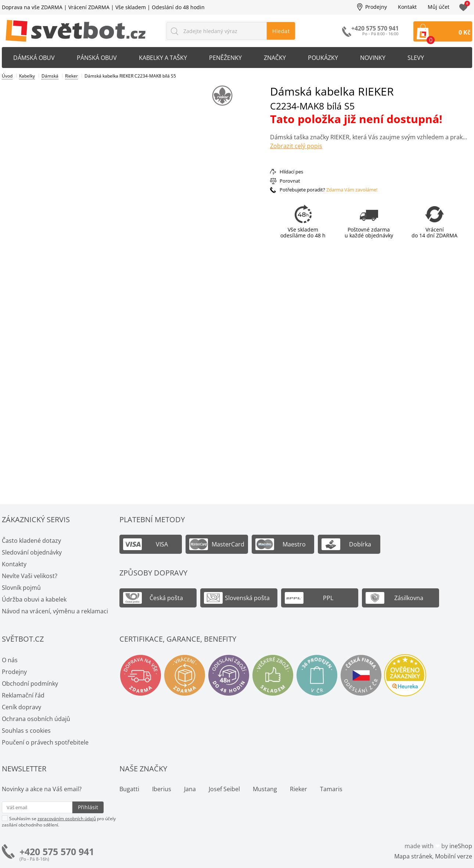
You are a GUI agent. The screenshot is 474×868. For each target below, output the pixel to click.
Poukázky (323, 58)
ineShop (461, 846)
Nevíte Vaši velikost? (30, 576)
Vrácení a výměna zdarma (185, 675)
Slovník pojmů (21, 588)
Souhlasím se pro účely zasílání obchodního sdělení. (59, 822)
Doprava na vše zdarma (141, 675)
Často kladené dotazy (31, 541)
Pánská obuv (97, 58)
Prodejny (376, 7)
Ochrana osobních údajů (36, 719)
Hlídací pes (291, 172)
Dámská (50, 76)
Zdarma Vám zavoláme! (352, 190)
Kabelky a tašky (163, 58)
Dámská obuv (34, 58)
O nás (10, 660)
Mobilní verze (454, 856)
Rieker (71, 76)
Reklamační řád (23, 695)
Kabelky (27, 76)
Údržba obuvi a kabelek (34, 599)
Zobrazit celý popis (296, 146)
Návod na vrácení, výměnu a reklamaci (55, 611)
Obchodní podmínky (30, 684)
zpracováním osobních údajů (67, 819)
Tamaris (331, 789)
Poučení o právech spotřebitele (45, 742)
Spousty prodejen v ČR (317, 675)
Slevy (416, 58)
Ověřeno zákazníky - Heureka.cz (405, 675)
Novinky (373, 58)
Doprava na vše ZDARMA (32, 7)
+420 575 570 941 (57, 852)
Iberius (162, 789)
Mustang (265, 789)
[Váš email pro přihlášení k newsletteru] (37, 807)
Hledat (281, 31)
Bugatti (129, 789)
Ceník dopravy (21, 707)
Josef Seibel (224, 789)
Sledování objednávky (32, 552)
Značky (275, 58)
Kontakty (14, 564)
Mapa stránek (413, 856)
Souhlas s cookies (26, 731)
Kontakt (407, 7)
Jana (190, 789)
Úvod (7, 76)
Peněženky (225, 58)
